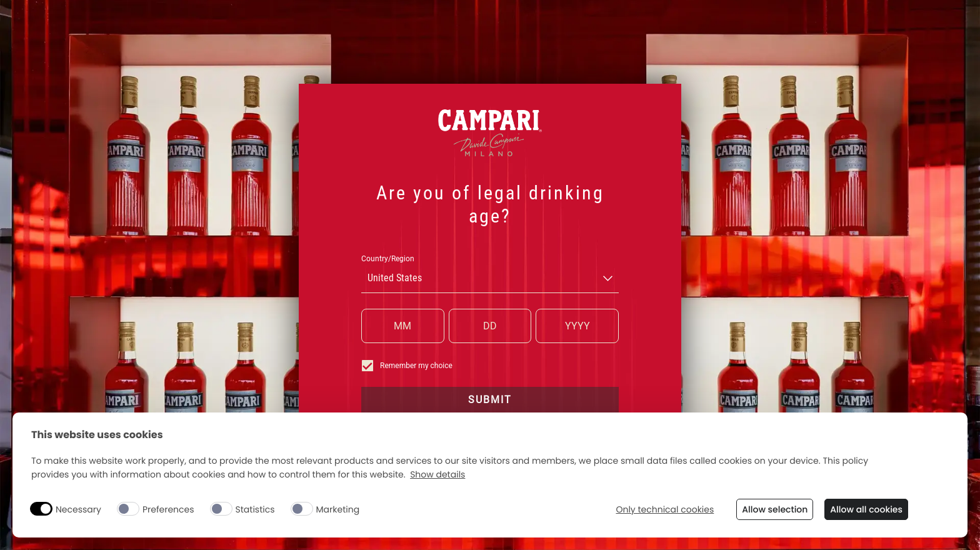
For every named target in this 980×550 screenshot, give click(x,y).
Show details (437, 475)
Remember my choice (407, 366)
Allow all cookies (866, 509)
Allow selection (775, 509)
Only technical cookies (665, 510)
